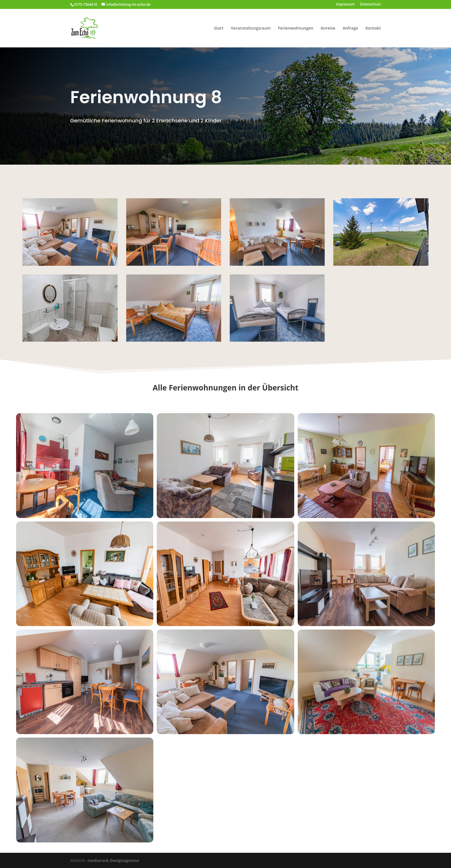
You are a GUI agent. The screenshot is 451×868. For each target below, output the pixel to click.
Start (219, 28)
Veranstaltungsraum (251, 28)
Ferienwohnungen (296, 28)
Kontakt (373, 28)
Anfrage (350, 28)
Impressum (345, 5)
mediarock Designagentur (113, 860)
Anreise (328, 28)
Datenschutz (370, 5)
